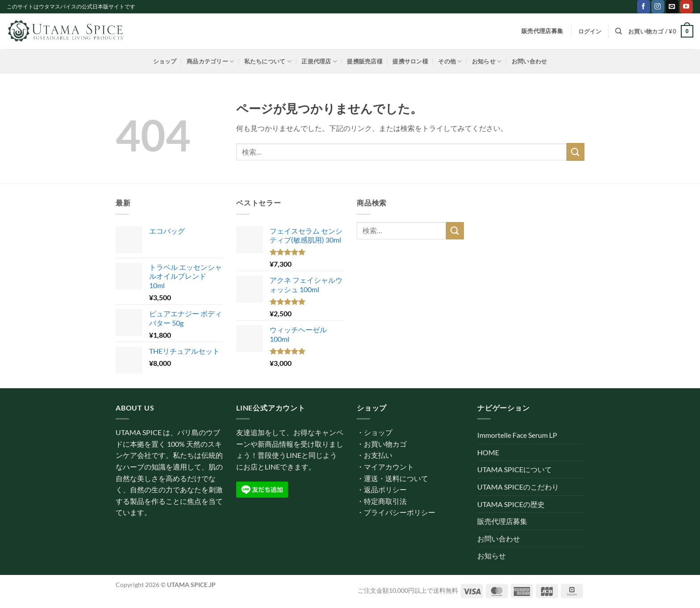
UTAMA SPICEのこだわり (518, 487)
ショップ (165, 61)
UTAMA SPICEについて (515, 469)
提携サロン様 (410, 61)
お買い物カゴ (385, 444)
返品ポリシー (385, 489)
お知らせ (487, 61)
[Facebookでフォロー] (644, 7)
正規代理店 (319, 61)
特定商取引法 (385, 501)
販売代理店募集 (502, 521)
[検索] (619, 31)
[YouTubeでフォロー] (686, 7)
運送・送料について (396, 478)
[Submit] (575, 152)
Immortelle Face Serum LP (517, 435)
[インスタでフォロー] (658, 7)
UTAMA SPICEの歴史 (511, 504)
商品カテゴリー (210, 61)
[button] (590, 31)
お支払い (378, 455)
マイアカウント (389, 467)
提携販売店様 (365, 61)
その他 (450, 61)
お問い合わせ (529, 61)
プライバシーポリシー (400, 512)
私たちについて (268, 61)
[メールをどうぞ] (672, 7)
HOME (488, 452)
